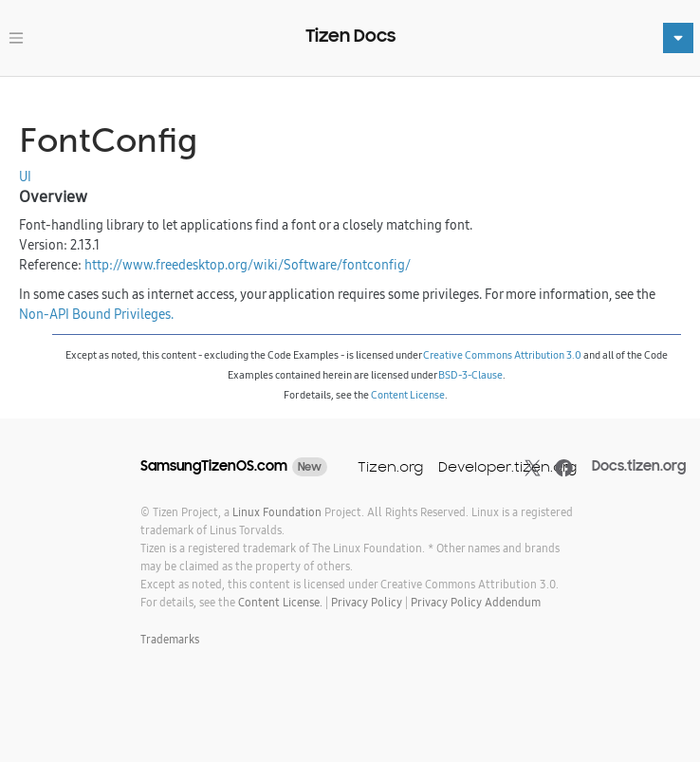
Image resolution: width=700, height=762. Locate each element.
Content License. (280, 602)
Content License (408, 395)
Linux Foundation (277, 512)
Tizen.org (390, 466)
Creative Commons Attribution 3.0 (502, 355)
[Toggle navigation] (16, 38)
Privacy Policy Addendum (476, 602)
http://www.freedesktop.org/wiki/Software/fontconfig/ (248, 265)
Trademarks (170, 639)
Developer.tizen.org (507, 466)
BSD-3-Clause (470, 375)
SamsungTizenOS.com (214, 466)
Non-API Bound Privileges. (96, 314)
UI (25, 177)
